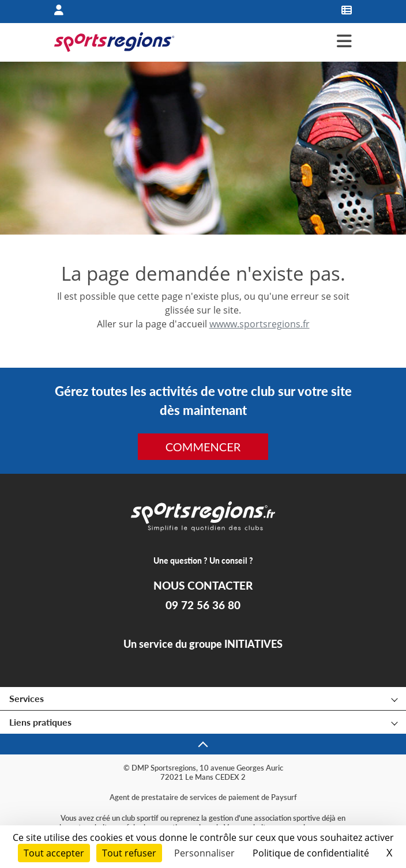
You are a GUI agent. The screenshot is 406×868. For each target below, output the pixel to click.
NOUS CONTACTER (203, 586)
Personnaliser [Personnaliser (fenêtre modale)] (204, 853)
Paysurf (284, 797)
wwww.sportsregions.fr (260, 324)
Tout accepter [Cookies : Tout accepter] (54, 853)
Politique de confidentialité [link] (311, 853)
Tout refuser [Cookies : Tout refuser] (129, 853)
